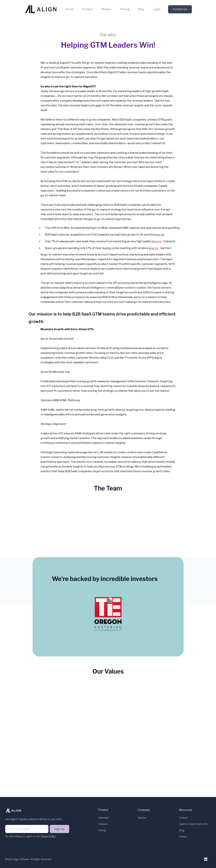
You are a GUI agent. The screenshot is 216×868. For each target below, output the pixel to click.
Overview (103, 818)
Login (157, 9)
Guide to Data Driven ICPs (193, 824)
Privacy (183, 836)
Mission (106, 9)
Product (87, 9)
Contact (183, 818)
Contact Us (180, 9)
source (159, 235)
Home (70, 9)
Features (103, 824)
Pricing (125, 9)
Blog (141, 9)
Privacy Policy (48, 836)
